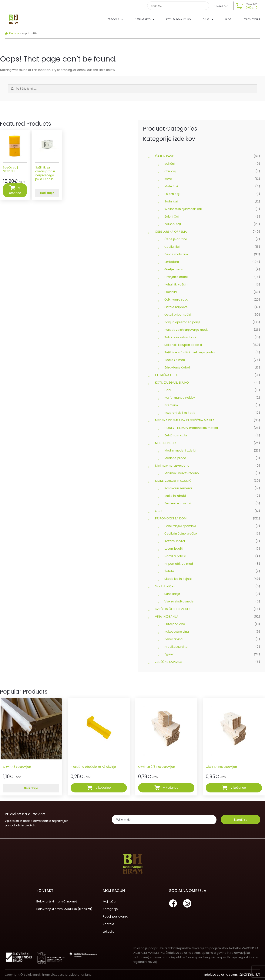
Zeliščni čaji (173, 224)
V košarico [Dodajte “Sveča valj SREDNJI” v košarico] (15, 190)
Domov (14, 33)
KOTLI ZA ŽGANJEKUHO (172, 383)
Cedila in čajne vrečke (181, 533)
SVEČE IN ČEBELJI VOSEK (173, 609)
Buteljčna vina (175, 624)
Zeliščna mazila (176, 435)
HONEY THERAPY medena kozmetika (191, 428)
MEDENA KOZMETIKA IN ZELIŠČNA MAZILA (185, 420)
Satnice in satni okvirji (180, 337)
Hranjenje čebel (176, 277)
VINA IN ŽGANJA (167, 617)
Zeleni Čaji (172, 217)
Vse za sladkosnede (179, 601)
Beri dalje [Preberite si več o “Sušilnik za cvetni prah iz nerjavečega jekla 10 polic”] (47, 193)
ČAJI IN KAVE (164, 156)
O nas (206, 19)
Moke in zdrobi (175, 496)
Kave (168, 179)
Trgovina (113, 19)
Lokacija (109, 932)
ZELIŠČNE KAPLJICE (169, 662)
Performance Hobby (180, 398)
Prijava (218, 6)
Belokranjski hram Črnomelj (57, 901)
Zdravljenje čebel (177, 367)
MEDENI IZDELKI (166, 443)
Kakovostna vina (177, 632)
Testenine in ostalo (178, 503)
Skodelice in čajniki (178, 579)
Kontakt (109, 924)
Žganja (169, 654)
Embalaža (172, 262)
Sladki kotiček (165, 586)
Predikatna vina (176, 647)
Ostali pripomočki (178, 315)
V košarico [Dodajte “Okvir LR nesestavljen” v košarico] (238, 788)
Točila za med (175, 360)
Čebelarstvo (143, 19)
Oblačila (171, 292)
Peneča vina (173, 639)
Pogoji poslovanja (115, 917)
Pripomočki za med (179, 564)
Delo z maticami (176, 254)
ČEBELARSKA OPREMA (171, 232)
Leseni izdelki (174, 549)
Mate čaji (171, 186)
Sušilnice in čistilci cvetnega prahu (190, 352)
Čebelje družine (176, 239)
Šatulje (169, 571)
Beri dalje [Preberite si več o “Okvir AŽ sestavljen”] (31, 788)
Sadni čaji (171, 201)
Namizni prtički (175, 556)
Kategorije (110, 909)
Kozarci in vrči (175, 541)
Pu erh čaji (172, 194)
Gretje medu (174, 269)
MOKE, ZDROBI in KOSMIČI (174, 481)
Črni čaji (170, 171)
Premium (171, 405)
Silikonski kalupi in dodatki (183, 345)
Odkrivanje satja (176, 300)
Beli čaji (170, 164)
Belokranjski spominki (180, 526)
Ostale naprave (176, 307)
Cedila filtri (172, 247)
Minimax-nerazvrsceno (172, 466)
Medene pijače (175, 458)
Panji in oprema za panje (182, 322)
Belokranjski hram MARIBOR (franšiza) (64, 909)
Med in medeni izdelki (180, 450)
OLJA (159, 511)
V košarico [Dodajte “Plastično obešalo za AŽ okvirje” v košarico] (103, 788)
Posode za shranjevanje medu (186, 330)
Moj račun (110, 901)
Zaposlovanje (252, 19)
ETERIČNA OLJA (166, 375)
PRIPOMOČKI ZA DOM (171, 518)
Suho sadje (172, 594)
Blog (228, 19)
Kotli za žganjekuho (178, 19)
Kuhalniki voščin (176, 284)
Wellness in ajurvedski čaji (183, 209)
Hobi (168, 390)
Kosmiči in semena (178, 488)
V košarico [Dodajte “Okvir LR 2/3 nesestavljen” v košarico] (171, 788)
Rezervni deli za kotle (180, 413)
